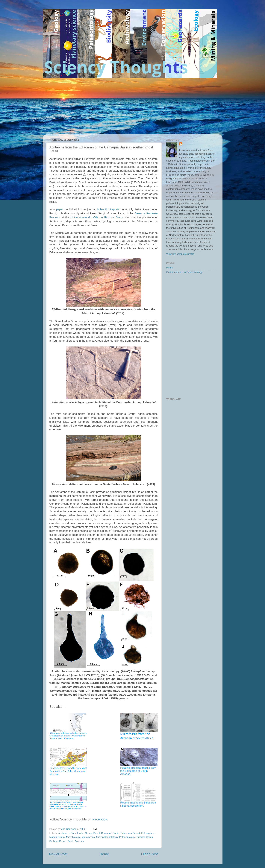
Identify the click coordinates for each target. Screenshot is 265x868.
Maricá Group (57, 837)
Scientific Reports (108, 209)
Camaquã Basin (110, 833)
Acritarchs (64, 833)
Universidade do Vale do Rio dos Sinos (97, 217)
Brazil (96, 833)
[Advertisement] (133, 106)
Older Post (149, 854)
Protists (141, 837)
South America (76, 841)
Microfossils (88, 837)
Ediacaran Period (130, 833)
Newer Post (58, 854)
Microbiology (73, 837)
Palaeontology (127, 837)
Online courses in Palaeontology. (185, 272)
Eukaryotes (148, 833)
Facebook (100, 819)
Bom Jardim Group (81, 833)
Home (104, 854)
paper (60, 209)
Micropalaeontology (107, 837)
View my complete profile (180, 254)
